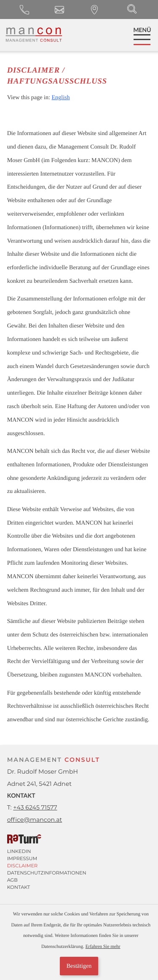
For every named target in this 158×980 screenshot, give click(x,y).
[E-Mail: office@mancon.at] (60, 9)
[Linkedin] (76, 851)
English (60, 97)
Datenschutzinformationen (47, 873)
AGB (12, 880)
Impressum (22, 858)
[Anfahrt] (95, 9)
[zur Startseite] (33, 35)
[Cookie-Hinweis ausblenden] (79, 966)
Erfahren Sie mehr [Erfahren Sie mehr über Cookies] (103, 947)
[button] (25, 9)
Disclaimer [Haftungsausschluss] (23, 866)
